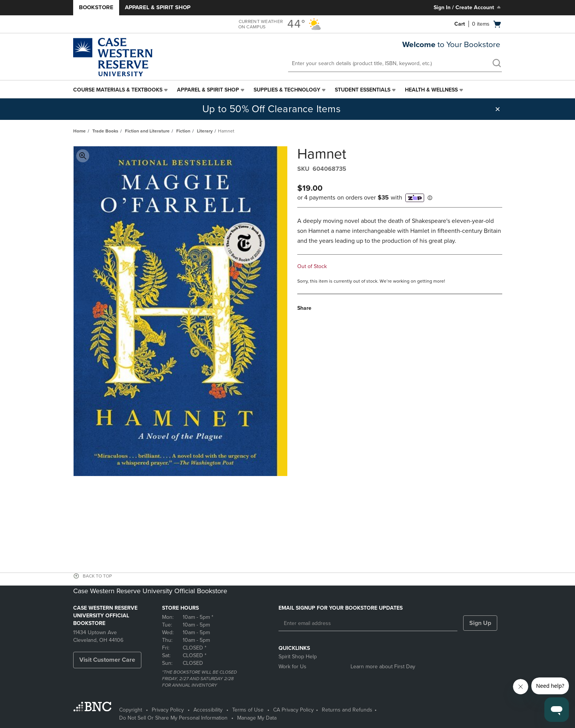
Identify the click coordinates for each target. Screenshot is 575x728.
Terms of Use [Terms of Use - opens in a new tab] (248, 710)
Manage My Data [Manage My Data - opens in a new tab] (257, 718)
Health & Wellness (431, 90)
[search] (496, 64)
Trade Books (105, 131)
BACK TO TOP (97, 576)
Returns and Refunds (347, 710)
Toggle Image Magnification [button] (83, 156)
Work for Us (292, 667)
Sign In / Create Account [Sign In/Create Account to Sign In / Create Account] (468, 7)
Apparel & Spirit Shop (158, 7)
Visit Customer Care (107, 660)
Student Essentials (363, 90)
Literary (205, 131)
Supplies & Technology (287, 90)
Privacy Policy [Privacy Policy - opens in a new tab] (168, 710)
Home (79, 131)
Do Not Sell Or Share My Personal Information (173, 718)
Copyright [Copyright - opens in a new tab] (131, 710)
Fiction (183, 131)
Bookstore (96, 7)
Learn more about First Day (383, 667)
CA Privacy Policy (293, 710)
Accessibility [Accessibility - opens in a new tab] (208, 710)
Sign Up (480, 623)
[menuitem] (121, 90)
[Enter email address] (368, 623)
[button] (498, 109)
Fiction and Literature (147, 131)
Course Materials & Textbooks (118, 90)
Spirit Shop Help (298, 657)
